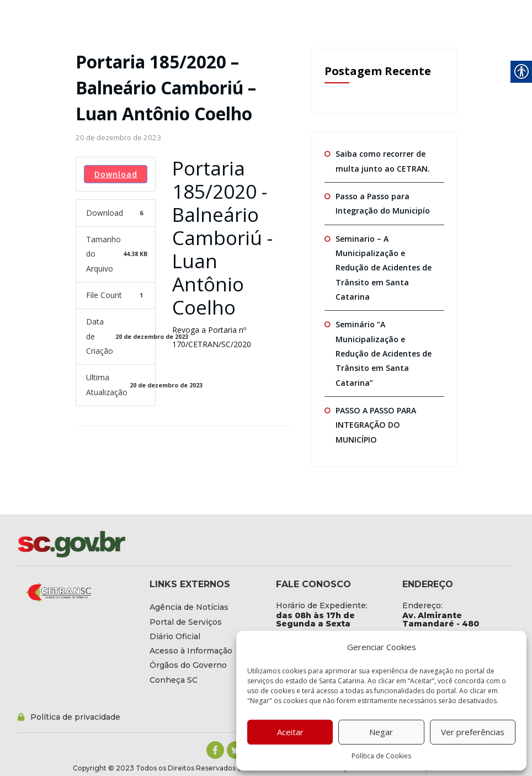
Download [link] (116, 174)
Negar (381, 732)
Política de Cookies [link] (381, 756)
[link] (118, 137)
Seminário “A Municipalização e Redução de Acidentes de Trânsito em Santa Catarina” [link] (384, 353)
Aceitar (290, 732)
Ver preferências (473, 732)
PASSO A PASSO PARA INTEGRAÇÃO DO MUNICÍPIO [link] (375, 424)
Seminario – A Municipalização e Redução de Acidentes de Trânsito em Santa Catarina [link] (384, 267)
